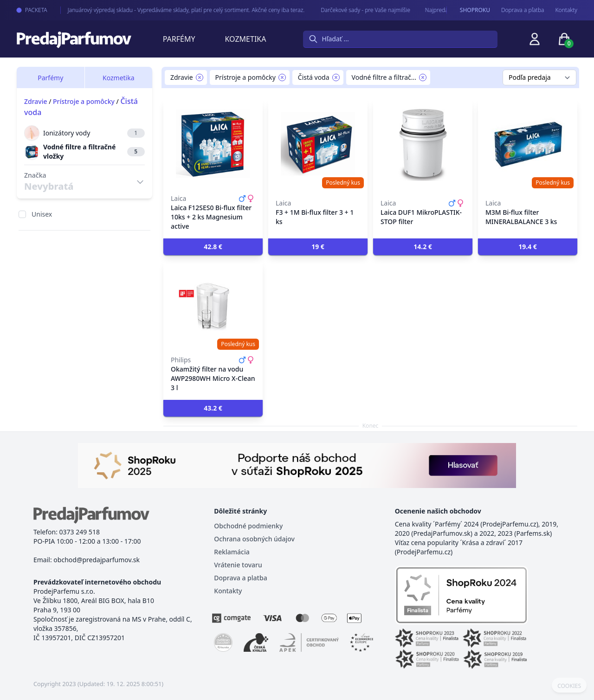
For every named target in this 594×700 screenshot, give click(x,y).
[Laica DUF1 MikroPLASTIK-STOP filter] (423, 144)
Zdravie (36, 101)
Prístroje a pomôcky (84, 101)
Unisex (42, 214)
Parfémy (179, 39)
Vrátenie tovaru (238, 565)
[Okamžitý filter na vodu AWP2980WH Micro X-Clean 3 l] (213, 305)
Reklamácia (232, 552)
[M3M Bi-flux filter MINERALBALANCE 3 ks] (528, 144)
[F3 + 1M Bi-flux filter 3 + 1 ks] (318, 144)
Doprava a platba (240, 578)
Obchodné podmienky (248, 526)
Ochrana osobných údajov (254, 539)
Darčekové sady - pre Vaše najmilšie (358, 10)
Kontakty (566, 10)
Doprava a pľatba (523, 10)
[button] (213, 247)
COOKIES (569, 686)
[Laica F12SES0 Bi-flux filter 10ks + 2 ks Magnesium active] (213, 144)
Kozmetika (246, 39)
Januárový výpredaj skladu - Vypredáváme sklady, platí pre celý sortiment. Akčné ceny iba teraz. (178, 10)
